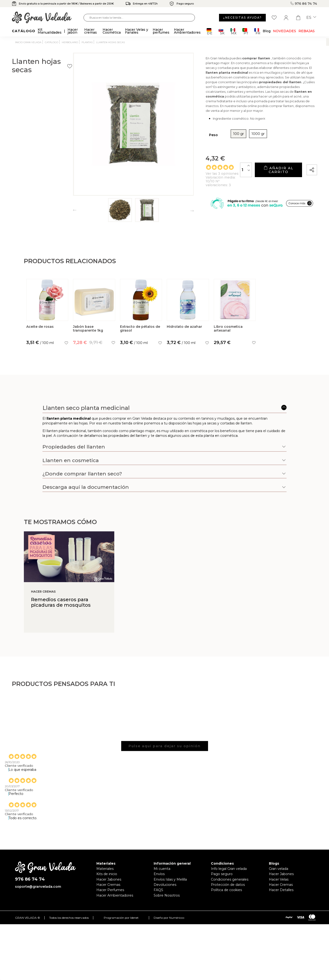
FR (257, 31)
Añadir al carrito (269, 172)
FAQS (158, 890)
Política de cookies (226, 890)
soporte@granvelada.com (38, 887)
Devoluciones (165, 885)
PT (245, 31)
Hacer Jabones (109, 879)
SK (222, 31)
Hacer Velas (279, 879)
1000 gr (229, 137)
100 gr (209, 137)
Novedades (285, 31)
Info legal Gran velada (229, 869)
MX (233, 31)
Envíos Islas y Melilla (170, 879)
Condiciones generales (230, 879)
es (311, 18)
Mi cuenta (162, 869)
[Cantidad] (227, 171)
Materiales (105, 869)
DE (210, 31)
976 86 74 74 (304, 4)
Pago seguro (222, 874)
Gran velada (279, 869)
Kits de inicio (107, 874)
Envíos (159, 874)
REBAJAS (307, 31)
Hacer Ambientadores (115, 895)
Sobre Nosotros (167, 895)
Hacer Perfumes (110, 890)
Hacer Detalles (281, 890)
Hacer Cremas (108, 885)
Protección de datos (228, 885)
